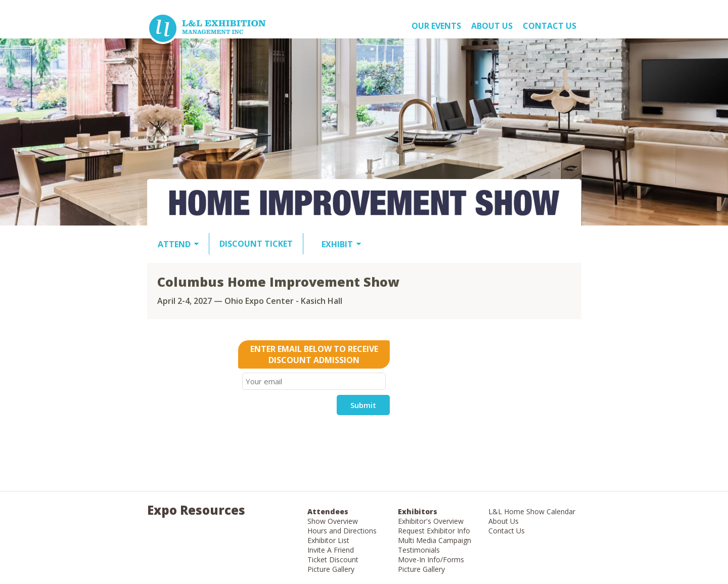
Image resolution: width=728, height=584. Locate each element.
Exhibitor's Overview (431, 521)
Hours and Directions (342, 531)
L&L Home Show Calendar (532, 511)
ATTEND (174, 244)
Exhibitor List (328, 540)
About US (492, 26)
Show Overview (333, 521)
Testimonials (419, 550)
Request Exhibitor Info (434, 531)
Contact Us (550, 26)
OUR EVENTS (436, 26)
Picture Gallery (331, 569)
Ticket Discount (333, 559)
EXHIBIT (337, 244)
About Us (504, 521)
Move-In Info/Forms (431, 559)
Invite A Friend (331, 550)
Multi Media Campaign (435, 540)
